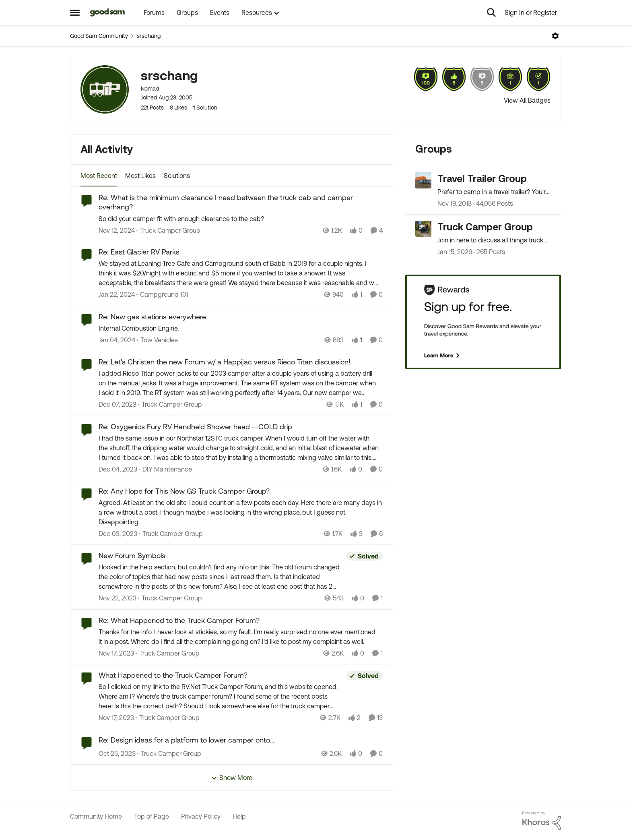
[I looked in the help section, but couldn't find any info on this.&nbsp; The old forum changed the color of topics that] (221, 577)
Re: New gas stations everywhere (152, 317)
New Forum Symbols (132, 556)
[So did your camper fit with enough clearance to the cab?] (241, 218)
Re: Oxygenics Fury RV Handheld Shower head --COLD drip (195, 427)
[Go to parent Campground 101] (162, 295)
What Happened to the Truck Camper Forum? (173, 675)
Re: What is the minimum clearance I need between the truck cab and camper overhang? (226, 202)
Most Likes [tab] (140, 176)
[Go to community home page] (108, 12)
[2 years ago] (117, 295)
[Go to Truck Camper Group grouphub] (423, 229)
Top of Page (152, 816)
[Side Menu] (75, 12)
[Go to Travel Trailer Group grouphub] (423, 180)
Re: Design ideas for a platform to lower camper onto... (187, 740)
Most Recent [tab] (99, 176)
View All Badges (527, 100)
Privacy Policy (201, 816)
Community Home (96, 816)
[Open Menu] (555, 36)
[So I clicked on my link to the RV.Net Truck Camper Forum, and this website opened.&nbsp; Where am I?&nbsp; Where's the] (221, 697)
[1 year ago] (117, 230)
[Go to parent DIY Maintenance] (165, 469)
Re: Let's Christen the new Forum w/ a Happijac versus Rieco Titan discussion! (225, 362)
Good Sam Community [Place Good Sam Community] (99, 36)
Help (239, 816)
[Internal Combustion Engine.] (241, 328)
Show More (232, 778)
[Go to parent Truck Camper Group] (168, 230)
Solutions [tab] (177, 176)
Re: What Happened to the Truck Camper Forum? (179, 620)
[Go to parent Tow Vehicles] (157, 340)
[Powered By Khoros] (542, 821)
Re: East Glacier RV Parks (139, 252)
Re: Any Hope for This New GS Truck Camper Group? (184, 491)
